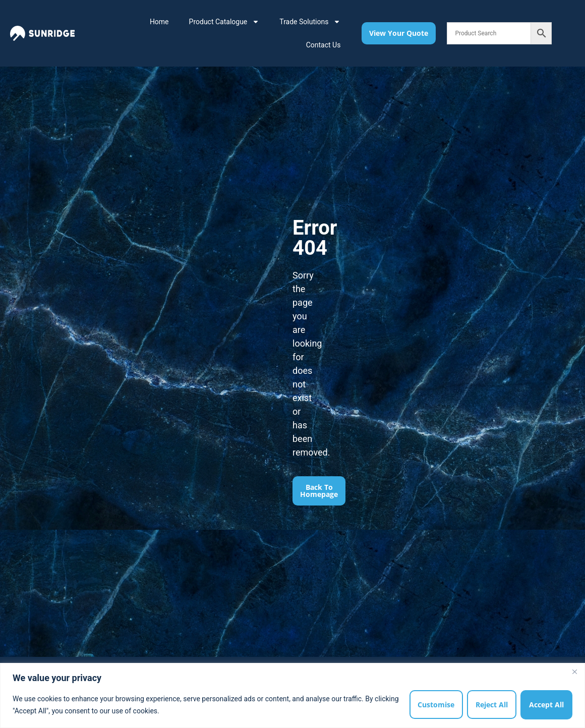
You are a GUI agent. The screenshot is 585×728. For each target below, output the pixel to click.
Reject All (492, 705)
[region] (292, 695)
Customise (436, 705)
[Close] (574, 671)
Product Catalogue (224, 22)
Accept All (546, 705)
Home (159, 22)
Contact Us (324, 45)
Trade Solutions (310, 22)
